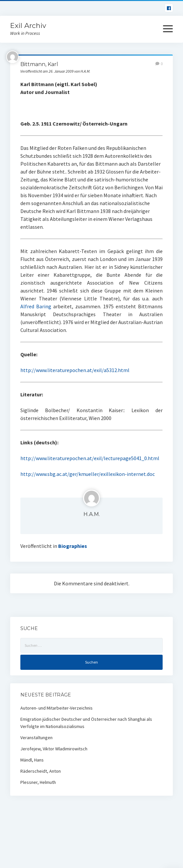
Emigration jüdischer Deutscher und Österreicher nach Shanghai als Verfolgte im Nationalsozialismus (86, 723)
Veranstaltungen (36, 738)
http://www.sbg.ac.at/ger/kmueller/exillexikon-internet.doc (88, 474)
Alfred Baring (36, 306)
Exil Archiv (28, 25)
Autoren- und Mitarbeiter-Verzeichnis (57, 708)
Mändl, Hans (32, 760)
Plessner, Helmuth (38, 782)
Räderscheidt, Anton (41, 771)
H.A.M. (92, 514)
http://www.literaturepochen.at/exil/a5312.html (75, 370)
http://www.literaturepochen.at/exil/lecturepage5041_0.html (90, 458)
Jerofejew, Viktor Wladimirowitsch (54, 749)
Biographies (73, 546)
